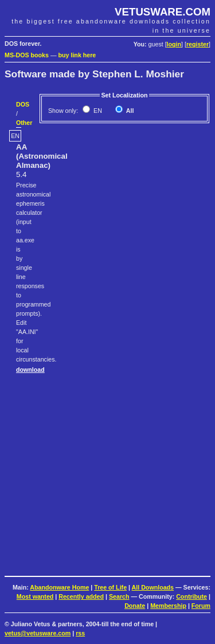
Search (119, 596)
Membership (168, 606)
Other (24, 123)
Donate (135, 606)
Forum (201, 606)
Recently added (81, 596)
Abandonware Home (59, 587)
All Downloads (153, 587)
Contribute (191, 596)
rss (80, 633)
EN (97, 111)
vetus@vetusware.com (38, 633)
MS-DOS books (27, 55)
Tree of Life (110, 587)
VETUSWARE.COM (163, 12)
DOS (23, 104)
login (174, 44)
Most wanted (35, 596)
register (198, 44)
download (30, 370)
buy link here (77, 55)
